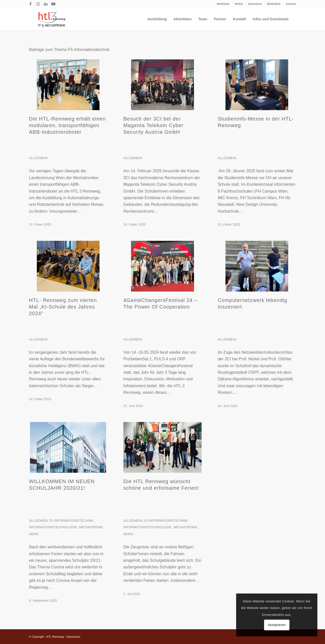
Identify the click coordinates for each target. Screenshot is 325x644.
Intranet (291, 4)
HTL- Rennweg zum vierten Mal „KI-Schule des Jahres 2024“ (63, 307)
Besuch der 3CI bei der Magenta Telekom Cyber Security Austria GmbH (153, 125)
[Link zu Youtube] (53, 4)
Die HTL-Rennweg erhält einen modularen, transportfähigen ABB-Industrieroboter (67, 125)
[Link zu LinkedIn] (46, 4)
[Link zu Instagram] (38, 4)
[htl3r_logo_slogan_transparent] (50, 19)
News (34, 534)
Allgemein (38, 158)
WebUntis (223, 4)
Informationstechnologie (53, 527)
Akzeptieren (277, 625)
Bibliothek (274, 4)
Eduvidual (255, 4)
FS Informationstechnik (71, 521)
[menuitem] (223, 4)
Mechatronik (91, 527)
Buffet (239, 4)
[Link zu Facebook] (30, 4)
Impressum (73, 637)
